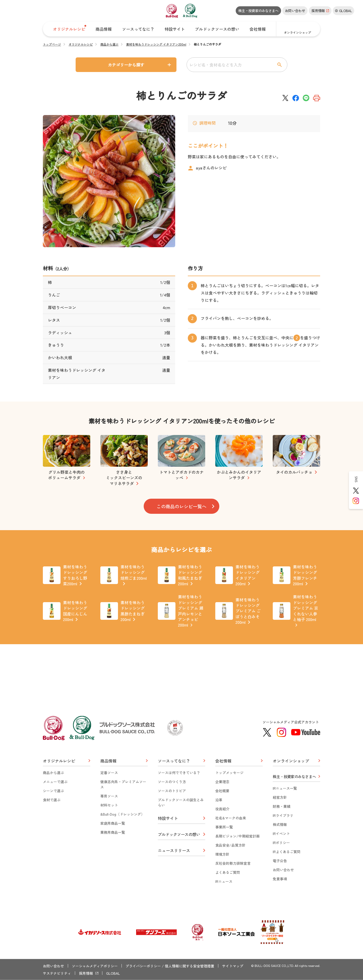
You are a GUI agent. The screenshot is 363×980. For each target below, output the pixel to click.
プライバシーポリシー (143, 966)
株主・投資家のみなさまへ (258, 11)
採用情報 (86, 973)
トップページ (52, 44)
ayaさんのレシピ (211, 168)
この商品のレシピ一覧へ (181, 506)
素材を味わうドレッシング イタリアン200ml (156, 44)
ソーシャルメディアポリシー (95, 966)
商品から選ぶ (109, 44)
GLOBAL (113, 973)
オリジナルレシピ (81, 44)
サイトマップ (233, 966)
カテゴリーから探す (126, 65)
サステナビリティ (57, 973)
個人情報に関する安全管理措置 (190, 966)
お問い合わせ (295, 11)
